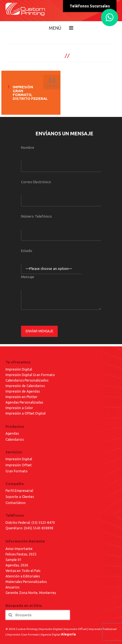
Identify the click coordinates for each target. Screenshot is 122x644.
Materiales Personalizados (26, 582)
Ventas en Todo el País (23, 571)
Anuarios (12, 587)
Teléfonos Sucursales (90, 6)
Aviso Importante (19, 549)
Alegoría (68, 634)
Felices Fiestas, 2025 (21, 554)
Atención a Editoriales (23, 576)
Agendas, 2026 (17, 565)
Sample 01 (14, 560)
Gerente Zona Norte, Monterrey (31, 593)
